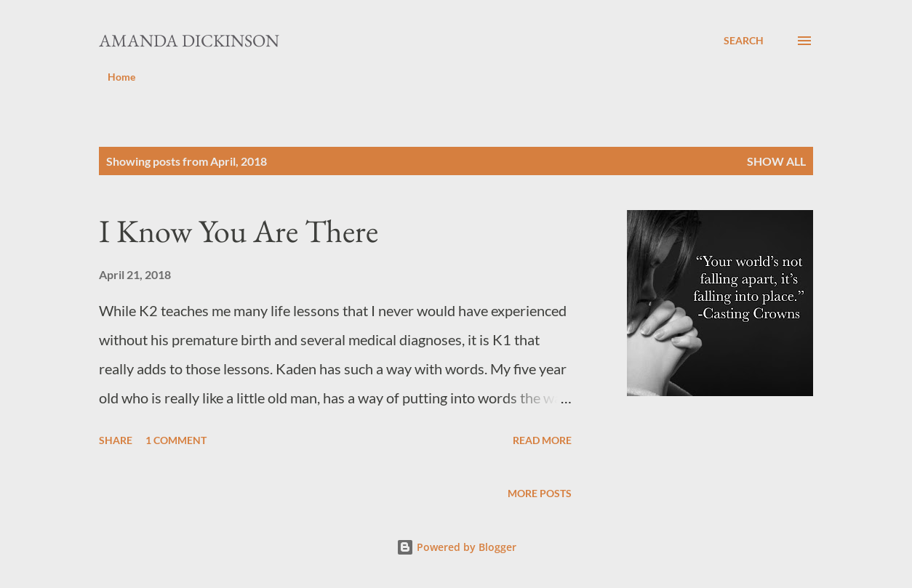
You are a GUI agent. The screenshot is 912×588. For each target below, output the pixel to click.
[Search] (744, 41)
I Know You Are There (239, 231)
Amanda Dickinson (189, 40)
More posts (540, 493)
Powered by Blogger (456, 547)
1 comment (176, 440)
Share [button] (116, 440)
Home (121, 77)
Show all (776, 161)
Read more (542, 440)
